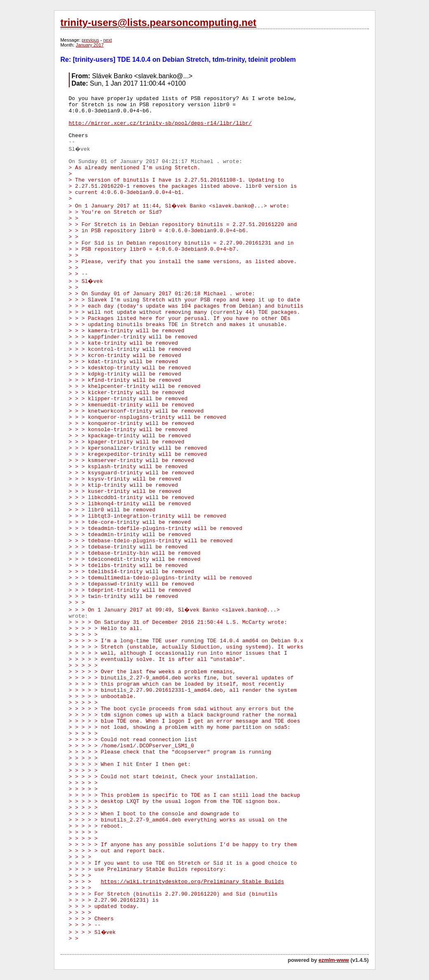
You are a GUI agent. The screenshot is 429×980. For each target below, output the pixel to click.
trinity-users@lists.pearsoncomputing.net (158, 22)
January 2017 (90, 45)
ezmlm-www (334, 960)
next (107, 40)
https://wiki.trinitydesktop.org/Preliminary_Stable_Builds (193, 882)
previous (90, 40)
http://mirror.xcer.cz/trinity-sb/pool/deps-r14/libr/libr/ (161, 123)
